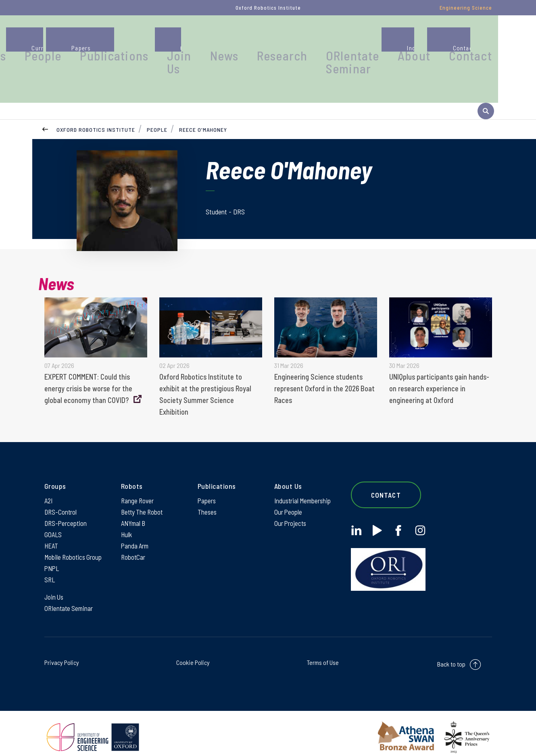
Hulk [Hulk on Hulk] (127, 522)
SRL (50, 570)
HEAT (52, 534)
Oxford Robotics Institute (96, 111)
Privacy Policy (62, 655)
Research (338, 38)
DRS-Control (61, 498)
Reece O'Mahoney (203, 111)
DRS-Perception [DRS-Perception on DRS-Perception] (67, 510)
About (440, 38)
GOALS (53, 522)
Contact (483, 38)
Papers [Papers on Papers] (207, 486)
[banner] (30, 50)
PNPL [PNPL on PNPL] (52, 558)
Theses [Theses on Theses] (208, 498)
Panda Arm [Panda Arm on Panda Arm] (136, 534)
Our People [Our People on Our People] (289, 498)
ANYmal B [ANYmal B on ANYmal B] (134, 510)
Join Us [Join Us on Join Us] (55, 588)
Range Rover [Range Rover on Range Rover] (138, 486)
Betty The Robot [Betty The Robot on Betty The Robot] (143, 498)
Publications (208, 38)
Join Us (257, 42)
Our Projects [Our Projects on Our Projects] (291, 510)
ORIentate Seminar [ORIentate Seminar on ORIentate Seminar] (70, 600)
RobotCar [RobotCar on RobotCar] (133, 546)
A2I (49, 486)
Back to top (451, 657)
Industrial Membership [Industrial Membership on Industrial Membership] (304, 486)
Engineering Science (466, 8)
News (293, 38)
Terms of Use (323, 655)
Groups (110, 38)
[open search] (486, 92)
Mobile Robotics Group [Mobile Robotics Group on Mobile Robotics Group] (74, 546)
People (154, 38)
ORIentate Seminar (392, 42)
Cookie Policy (193, 655)
